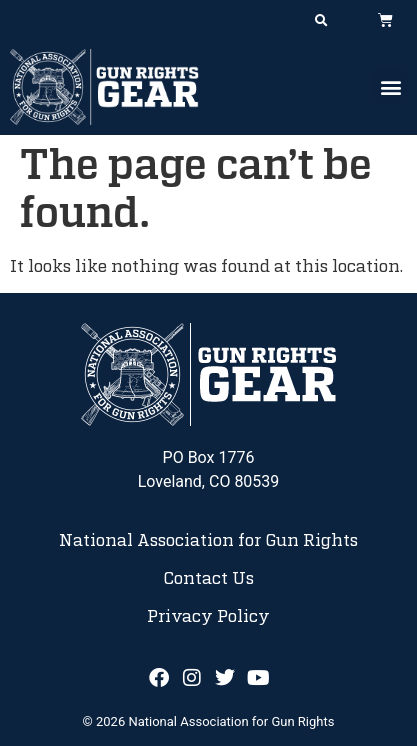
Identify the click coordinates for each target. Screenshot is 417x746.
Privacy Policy (208, 617)
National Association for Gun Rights (208, 541)
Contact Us (208, 579)
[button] (321, 20)
